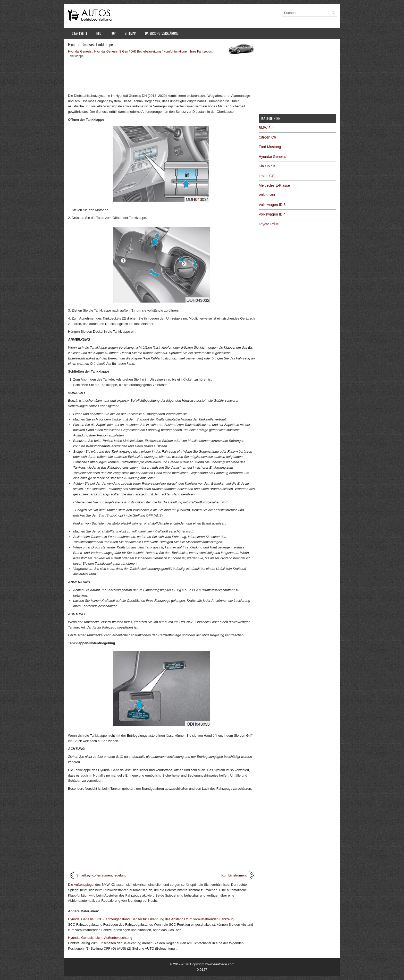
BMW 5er (266, 128)
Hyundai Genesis (80, 51)
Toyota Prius (269, 224)
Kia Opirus (267, 166)
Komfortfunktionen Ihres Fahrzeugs (187, 51)
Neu (99, 33)
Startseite (80, 33)
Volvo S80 (267, 195)
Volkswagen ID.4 (272, 214)
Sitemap (130, 33)
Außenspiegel (84, 885)
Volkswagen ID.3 (272, 205)
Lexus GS (267, 176)
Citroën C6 (267, 137)
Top (113, 33)
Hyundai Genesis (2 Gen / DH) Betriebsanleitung (127, 51)
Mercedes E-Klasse (274, 185)
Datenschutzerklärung (162, 33)
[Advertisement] (161, 75)
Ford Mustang (270, 147)
